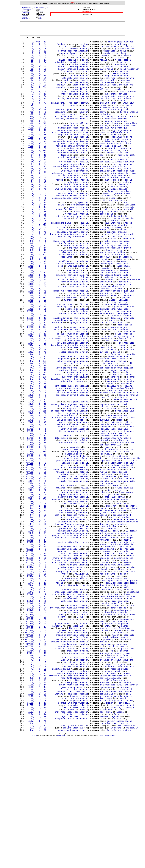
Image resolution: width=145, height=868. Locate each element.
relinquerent (75, 564)
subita (124, 615)
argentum (118, 486)
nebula (103, 578)
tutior (120, 274)
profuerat (83, 629)
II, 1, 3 (36, 61)
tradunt (74, 580)
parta (72, 457)
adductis (83, 188)
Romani (103, 142)
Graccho (113, 427)
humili (68, 212)
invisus (104, 193)
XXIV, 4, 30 (36, 403)
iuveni (121, 774)
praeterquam (107, 91)
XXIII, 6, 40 (36, 384)
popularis (77, 362)
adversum (57, 198)
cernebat (83, 373)
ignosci (75, 470)
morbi (115, 94)
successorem (57, 481)
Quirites (83, 233)
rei (117, 120)
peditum (67, 48)
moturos (84, 553)
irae (107, 408)
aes (125, 486)
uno (123, 169)
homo (86, 362)
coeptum (124, 432)
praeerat (83, 247)
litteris (118, 785)
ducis (111, 120)
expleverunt (79, 228)
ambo (62, 602)
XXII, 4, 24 (36, 330)
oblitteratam (81, 86)
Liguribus (133, 682)
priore (64, 104)
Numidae (117, 443)
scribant (83, 172)
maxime (116, 602)
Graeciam (113, 699)
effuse (116, 338)
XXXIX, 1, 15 (36, 766)
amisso (64, 446)
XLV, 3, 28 (36, 857)
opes (128, 362)
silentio (105, 586)
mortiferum (67, 405)
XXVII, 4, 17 (36, 516)
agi (77, 134)
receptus (115, 787)
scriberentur (69, 204)
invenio (84, 88)
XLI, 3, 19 (36, 795)
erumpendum (113, 446)
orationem (74, 814)
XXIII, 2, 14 (36, 368)
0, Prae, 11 (36, 43)
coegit (130, 631)
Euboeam (65, 777)
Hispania (71, 478)
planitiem (130, 198)
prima (113, 198)
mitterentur (130, 854)
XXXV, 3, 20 (36, 688)
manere (125, 658)
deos (102, 529)
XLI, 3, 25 (36, 803)
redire (84, 397)
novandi (59, 373)
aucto (113, 48)
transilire (113, 451)
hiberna (108, 303)
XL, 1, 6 (36, 782)
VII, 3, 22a (36, 134)
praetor (73, 373)
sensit (76, 322)
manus (68, 258)
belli (124, 250)
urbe (125, 333)
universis (73, 516)
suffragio (62, 561)
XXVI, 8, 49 (36, 497)
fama (121, 395)
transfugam (106, 328)
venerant (83, 803)
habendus (66, 693)
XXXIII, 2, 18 (36, 653)
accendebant (130, 685)
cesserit (72, 53)
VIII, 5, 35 (36, 166)
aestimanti (112, 739)
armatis (83, 518)
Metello (108, 602)
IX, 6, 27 (36, 196)
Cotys (110, 860)
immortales (112, 529)
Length (79, 4)
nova (62, 723)
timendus (75, 860)
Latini (125, 56)
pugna (68, 443)
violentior (133, 75)
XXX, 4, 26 (36, 599)
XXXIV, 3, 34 (36, 677)
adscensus (116, 518)
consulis (74, 153)
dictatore (83, 330)
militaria (62, 268)
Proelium (64, 266)
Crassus (64, 559)
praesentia (128, 400)
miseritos (125, 529)
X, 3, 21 (36, 247)
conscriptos (81, 806)
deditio (72, 64)
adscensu (127, 298)
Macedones (127, 629)
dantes (110, 384)
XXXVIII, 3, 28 (36, 755)
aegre (129, 155)
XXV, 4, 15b (36, 424)
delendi (124, 112)
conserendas (57, 258)
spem (68, 803)
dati (86, 782)
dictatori (105, 185)
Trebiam (85, 344)
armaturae (61, 319)
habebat (84, 650)
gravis (118, 99)
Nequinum (108, 231)
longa (86, 750)
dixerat (113, 217)
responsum (105, 758)
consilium (114, 416)
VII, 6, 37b (36, 139)
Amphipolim (132, 857)
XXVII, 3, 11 (36, 510)
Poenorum (58, 656)
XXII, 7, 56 (36, 354)
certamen (118, 685)
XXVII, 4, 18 (36, 518)
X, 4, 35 (36, 258)
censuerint (82, 360)
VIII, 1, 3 (36, 142)
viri (120, 854)
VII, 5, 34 (36, 137)
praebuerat (82, 333)
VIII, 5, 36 (36, 169)
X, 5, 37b (36, 260)
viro (128, 169)
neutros (127, 319)
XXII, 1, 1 (36, 309)
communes (112, 621)
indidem (127, 110)
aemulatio (75, 51)
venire (69, 481)
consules (61, 96)
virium (126, 768)
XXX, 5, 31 (36, 607)
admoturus (77, 631)
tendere (115, 440)
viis (86, 110)
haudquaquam (65, 145)
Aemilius (83, 131)
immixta (73, 518)
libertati (125, 80)
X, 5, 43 (36, 271)
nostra (131, 357)
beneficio (83, 548)
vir (112, 145)
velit (128, 836)
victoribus (106, 338)
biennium (57, 661)
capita (107, 56)
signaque (118, 704)
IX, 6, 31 (36, 198)
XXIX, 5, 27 (36, 578)
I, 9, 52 (36, 53)
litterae (78, 801)
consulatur (75, 67)
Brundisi (105, 844)
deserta (109, 295)
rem (60, 72)
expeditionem (71, 537)
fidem (85, 328)
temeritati (106, 336)
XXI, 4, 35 (36, 298)
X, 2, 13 (36, 233)
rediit (84, 317)
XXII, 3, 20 (36, 325)
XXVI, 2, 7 (36, 465)
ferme (41, 11)
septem (84, 268)
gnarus (110, 645)
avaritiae (129, 408)
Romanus (68, 150)
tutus (66, 371)
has (80, 642)
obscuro (68, 489)
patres (59, 486)
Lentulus (105, 564)
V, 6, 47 (36, 115)
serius (78, 61)
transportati (107, 508)
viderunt (83, 828)
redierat (120, 669)
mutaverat (75, 328)
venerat (61, 814)
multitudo (112, 139)
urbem (73, 330)
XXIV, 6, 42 (36, 405)
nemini (103, 301)
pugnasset (83, 669)
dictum (118, 846)
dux (115, 276)
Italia (64, 596)
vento (65, 578)
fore (40, 19)
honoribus (61, 223)
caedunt (84, 733)
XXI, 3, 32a (36, 295)
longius (84, 311)
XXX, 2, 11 (36, 594)
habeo (85, 766)
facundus (124, 212)
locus (80, 725)
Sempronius (71, 247)
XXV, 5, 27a (36, 438)
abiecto (60, 454)
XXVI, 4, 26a (36, 481)
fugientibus (106, 733)
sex (121, 803)
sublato (85, 325)
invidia (110, 72)
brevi (115, 282)
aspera (120, 838)
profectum (116, 244)
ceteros (24, 11)
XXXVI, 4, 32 (36, 712)
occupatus (64, 860)
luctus (70, 354)
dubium (109, 405)
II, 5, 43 (36, 72)
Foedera (61, 45)
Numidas (131, 446)
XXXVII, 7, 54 (36, 736)
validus (84, 145)
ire (123, 414)
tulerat (84, 537)
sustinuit (83, 747)
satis (75, 145)
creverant (124, 282)
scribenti (130, 830)
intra (103, 626)
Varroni (104, 341)
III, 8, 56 (36, 83)
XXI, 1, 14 (36, 287)
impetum (74, 139)
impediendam (81, 72)
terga (103, 384)
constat (111, 293)
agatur (84, 77)
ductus (84, 241)
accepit (84, 583)
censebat (83, 556)
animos (62, 392)
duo (69, 403)
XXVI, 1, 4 (36, 459)
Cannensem (129, 505)
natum (85, 411)
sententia (83, 341)
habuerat (83, 594)
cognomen (63, 153)
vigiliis (124, 349)
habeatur (83, 811)
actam (114, 478)
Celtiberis (131, 540)
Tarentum (115, 414)
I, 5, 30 (36, 48)
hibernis (70, 532)
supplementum (70, 188)
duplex (103, 567)
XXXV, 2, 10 (36, 685)
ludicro (66, 782)
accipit (62, 158)
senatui (113, 814)
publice (104, 284)
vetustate (67, 86)
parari (84, 688)
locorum (116, 540)
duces (71, 451)
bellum (114, 150)
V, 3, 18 (36, 104)
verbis (119, 290)
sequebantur (81, 271)
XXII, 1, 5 (36, 314)
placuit (84, 134)
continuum (68, 661)
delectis (109, 161)
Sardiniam (70, 785)
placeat (84, 155)
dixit (85, 844)
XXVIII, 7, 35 (36, 551)
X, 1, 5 (36, 225)
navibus (58, 371)
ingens (118, 768)
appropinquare (111, 513)
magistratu (75, 104)
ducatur (84, 83)
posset (84, 470)
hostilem (121, 591)
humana (118, 545)
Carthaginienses (130, 596)
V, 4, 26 (36, 110)
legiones (129, 185)
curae (110, 247)
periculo (71, 250)
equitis (131, 564)
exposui (84, 91)
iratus (122, 715)
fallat (84, 572)
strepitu (111, 314)
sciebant (83, 817)
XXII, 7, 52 (36, 349)
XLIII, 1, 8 (36, 825)
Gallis (131, 742)
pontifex (74, 559)
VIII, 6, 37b (36, 172)
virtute (61, 263)
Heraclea (105, 709)
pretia (60, 389)
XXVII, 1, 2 (36, 505)
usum (71, 325)
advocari (75, 174)
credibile (110, 88)
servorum (70, 389)
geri (68, 540)
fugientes (117, 271)
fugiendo (115, 158)
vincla (75, 83)
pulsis (125, 787)
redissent (74, 844)
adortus (67, 647)
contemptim (61, 451)
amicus (126, 284)
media (128, 158)
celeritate (112, 535)
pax (113, 274)
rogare (74, 664)
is (101, 123)
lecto (74, 59)
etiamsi (104, 516)
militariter (106, 99)
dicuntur (83, 126)
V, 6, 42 (36, 112)
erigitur (76, 198)
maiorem (104, 365)
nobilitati (115, 193)
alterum (104, 164)
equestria (133, 459)
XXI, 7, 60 (36, 306)
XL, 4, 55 (36, 790)
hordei (75, 500)
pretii (127, 306)
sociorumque (72, 338)
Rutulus (72, 201)
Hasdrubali (106, 532)
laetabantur (81, 400)
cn (40, 17)
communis (115, 255)
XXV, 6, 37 (36, 454)
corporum (124, 750)
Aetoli (131, 693)
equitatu (105, 48)
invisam (104, 814)
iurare (126, 793)
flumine (68, 349)
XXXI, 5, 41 (36, 626)
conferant (83, 494)
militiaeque (68, 118)
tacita (103, 317)
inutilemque (125, 814)
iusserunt (83, 478)
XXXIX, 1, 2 (36, 763)
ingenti (111, 174)
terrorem (74, 147)
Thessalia (129, 645)
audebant (83, 664)
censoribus (111, 134)
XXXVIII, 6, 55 (36, 760)
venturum (83, 715)
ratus (123, 322)
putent (70, 77)
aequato (109, 319)
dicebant (83, 658)
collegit (74, 774)
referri (84, 830)
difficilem (120, 188)
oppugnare (75, 376)
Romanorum (59, 338)
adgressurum (81, 588)
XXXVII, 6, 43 (36, 733)
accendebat (82, 846)
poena (112, 373)
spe (64, 61)
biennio (104, 669)
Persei (118, 860)
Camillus (105, 110)
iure (86, 457)
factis (122, 489)
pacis (74, 803)
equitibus (123, 502)
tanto (103, 852)
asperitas (105, 540)
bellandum (68, 836)
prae (102, 314)
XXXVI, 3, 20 (36, 707)
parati (78, 615)
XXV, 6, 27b (36, 440)
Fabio (123, 75)
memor (116, 569)
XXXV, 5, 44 (36, 696)
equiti (63, 564)
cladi (67, 346)
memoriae (111, 86)
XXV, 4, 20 (36, 435)
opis (72, 717)
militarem (68, 72)
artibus (111, 362)
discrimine (62, 225)
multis (107, 459)
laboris (115, 241)
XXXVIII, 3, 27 (36, 752)
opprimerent (55, 395)
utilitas (115, 473)
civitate (72, 817)
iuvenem (104, 411)
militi (121, 177)
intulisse (73, 91)
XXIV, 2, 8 (36, 387)
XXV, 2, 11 (36, 416)
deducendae (82, 215)
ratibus (121, 293)
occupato (131, 177)
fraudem (69, 529)
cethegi (24, 16)
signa (121, 198)
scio (86, 610)
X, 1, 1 (36, 220)
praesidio (128, 424)
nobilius (83, 618)
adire (62, 664)
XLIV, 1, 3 (36, 838)
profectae (75, 575)
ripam (74, 293)
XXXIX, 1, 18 (36, 771)
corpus (103, 59)
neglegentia (106, 545)
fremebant (83, 790)
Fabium (62, 75)
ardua (109, 838)
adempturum (127, 548)
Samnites (105, 150)
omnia (116, 45)
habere (74, 712)
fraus (122, 701)
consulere (83, 250)
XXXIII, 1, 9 (36, 647)
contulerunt (57, 115)
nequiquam (105, 693)
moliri (128, 451)
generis (84, 282)
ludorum (104, 615)
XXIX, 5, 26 (36, 575)
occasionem (67, 298)
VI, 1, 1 (36, 118)
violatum (126, 59)
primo (103, 118)
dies (118, 626)
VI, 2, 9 (36, 120)
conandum (108, 836)
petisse (64, 621)
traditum (124, 510)
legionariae (56, 271)
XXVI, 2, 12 (36, 467)
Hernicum (105, 204)
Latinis (84, 147)
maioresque (130, 387)
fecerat (112, 115)
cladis (122, 102)
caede (66, 88)
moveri (124, 381)
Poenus (84, 513)
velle (60, 397)
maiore (119, 77)
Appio (110, 75)
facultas (76, 623)
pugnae (121, 782)
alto (128, 330)
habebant (70, 626)
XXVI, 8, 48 (36, 494)
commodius (105, 311)
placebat (83, 758)
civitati (57, 736)
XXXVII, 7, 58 (36, 739)
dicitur (84, 99)
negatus (84, 102)
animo (61, 236)
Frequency (66, 4)
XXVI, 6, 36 (36, 486)
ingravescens (126, 94)
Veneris (69, 615)
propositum (82, 777)
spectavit (80, 217)
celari (119, 572)
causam (127, 193)
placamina (60, 126)
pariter (129, 516)
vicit (124, 473)
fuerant (58, 438)
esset (85, 51)
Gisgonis (129, 454)
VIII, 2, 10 (36, 147)
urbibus (69, 637)
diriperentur (81, 707)
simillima (70, 497)
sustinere (65, 432)
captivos (68, 357)
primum (109, 457)
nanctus (121, 362)
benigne (67, 857)
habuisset (83, 75)
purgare (72, 666)
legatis (71, 701)
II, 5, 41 (36, 69)
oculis (107, 166)
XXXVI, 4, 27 (36, 709)
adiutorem (115, 250)
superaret (67, 440)
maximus (84, 559)
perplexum (122, 758)
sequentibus (128, 338)
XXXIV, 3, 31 (36, 674)
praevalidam (57, 473)
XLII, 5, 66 (36, 822)
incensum (111, 325)
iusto (123, 357)
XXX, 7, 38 (36, 615)
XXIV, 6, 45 (36, 408)
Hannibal (105, 465)
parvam (84, 115)
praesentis (113, 551)
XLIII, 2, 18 (36, 833)
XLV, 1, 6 (36, 852)
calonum (64, 518)
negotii (118, 43)
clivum (66, 198)
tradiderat (82, 785)
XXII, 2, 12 (36, 317)
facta (85, 64)
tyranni (111, 674)
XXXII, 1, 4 (36, 631)
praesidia (60, 696)
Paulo (127, 341)
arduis (78, 110)
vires (72, 768)
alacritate (122, 174)
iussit (84, 174)
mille (70, 610)
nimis (112, 760)
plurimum (129, 48)
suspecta (109, 790)
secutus (71, 763)
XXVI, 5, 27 (36, 483)
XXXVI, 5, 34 (36, 715)
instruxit (83, 381)
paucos (110, 626)
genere (77, 489)
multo (103, 75)
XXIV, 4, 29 (36, 400)
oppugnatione (58, 629)
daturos (84, 161)
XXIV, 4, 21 (36, 395)
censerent (83, 422)
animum (118, 317)
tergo (59, 647)
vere (102, 739)
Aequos (59, 207)
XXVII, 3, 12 (36, 513)
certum (77, 766)
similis (108, 801)
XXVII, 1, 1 (36, 500)
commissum (75, 266)
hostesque (83, 462)
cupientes (71, 602)
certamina (124, 279)
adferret (125, 416)
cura (126, 77)
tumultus (105, 492)
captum (125, 626)
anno (114, 260)
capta (113, 709)
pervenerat (132, 462)
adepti (68, 733)
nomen (103, 674)
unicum (125, 852)
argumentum (128, 115)
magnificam (82, 551)
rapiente (83, 293)
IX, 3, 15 (36, 180)
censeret (83, 180)
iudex (78, 661)
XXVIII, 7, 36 (36, 553)
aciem (72, 613)
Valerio (72, 223)
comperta (75, 524)
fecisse (65, 811)
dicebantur (74, 688)
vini (72, 846)
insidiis (72, 309)
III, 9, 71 (36, 86)
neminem (115, 381)
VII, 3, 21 (36, 131)
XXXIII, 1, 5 (36, 645)
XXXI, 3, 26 (36, 623)
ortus (85, 212)
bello (118, 389)
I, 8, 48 (36, 51)
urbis (130, 188)
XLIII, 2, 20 (36, 836)
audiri (115, 642)
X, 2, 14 (36, 236)
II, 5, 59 (36, 75)
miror (113, 182)
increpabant (81, 451)
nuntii (103, 553)
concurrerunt (81, 744)
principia (133, 126)
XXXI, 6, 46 (36, 629)
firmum (115, 80)
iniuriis (62, 172)
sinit (85, 672)
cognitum (126, 287)
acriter (65, 502)
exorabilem (114, 664)
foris (103, 131)
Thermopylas (75, 739)
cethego (25, 17)
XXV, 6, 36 (36, 449)
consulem (71, 75)
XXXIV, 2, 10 (36, 669)
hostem (60, 333)
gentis (121, 583)
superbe (118, 610)
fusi (86, 384)
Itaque (63, 102)
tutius (110, 658)
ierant (84, 798)
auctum (122, 537)
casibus (78, 610)
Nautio (68, 185)
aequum (120, 760)
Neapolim (115, 371)
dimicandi (65, 295)
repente (121, 196)
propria (109, 83)
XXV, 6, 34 (36, 443)
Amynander (105, 634)
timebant (120, 61)
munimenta (120, 295)
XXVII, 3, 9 (36, 508)
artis (61, 110)
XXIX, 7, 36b (36, 586)
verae (119, 731)
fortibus (113, 489)
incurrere (83, 319)
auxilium (83, 621)
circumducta (55, 795)
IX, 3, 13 (36, 174)
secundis (119, 368)
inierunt (83, 502)
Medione (113, 701)
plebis (112, 107)
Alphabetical (57, 4)
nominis (116, 56)
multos (108, 207)
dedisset (83, 365)
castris (60, 306)
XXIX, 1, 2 (36, 564)
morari (84, 833)
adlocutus (78, 857)
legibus (84, 45)
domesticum (119, 69)
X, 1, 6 (36, 228)
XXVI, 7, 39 (36, 489)
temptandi (83, 459)
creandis (122, 134)
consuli (104, 742)
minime (103, 664)
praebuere (62, 147)
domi (67, 193)
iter (102, 298)
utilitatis (109, 53)
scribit (84, 505)
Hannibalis (82, 284)
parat (85, 376)
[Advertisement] (72, 28)
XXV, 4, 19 (36, 432)
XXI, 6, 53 (36, 301)
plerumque (110, 422)
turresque (129, 833)
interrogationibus (127, 723)
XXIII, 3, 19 (36, 379)
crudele (84, 287)
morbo (73, 142)
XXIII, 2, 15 (36, 371)
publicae (61, 250)
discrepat (122, 215)
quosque (59, 733)
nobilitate (77, 346)
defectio (120, 142)
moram (74, 295)
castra (70, 169)
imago (107, 782)
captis (60, 637)
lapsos (78, 529)
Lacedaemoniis (69, 758)
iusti (122, 561)
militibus (118, 650)
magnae (122, 328)
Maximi (107, 223)
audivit (129, 825)
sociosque (127, 147)
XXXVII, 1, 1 (36, 723)
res (80, 56)
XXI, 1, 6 (36, 279)
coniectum (125, 752)
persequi (128, 271)
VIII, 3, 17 (36, 150)
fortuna (65, 142)
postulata (125, 642)
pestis (125, 733)
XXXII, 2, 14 (36, 634)
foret (73, 841)
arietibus (129, 637)
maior (119, 301)
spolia (60, 457)
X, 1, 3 (36, 223)
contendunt (82, 395)
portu (66, 575)
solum (128, 395)
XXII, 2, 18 (36, 322)
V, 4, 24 (36, 107)
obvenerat (83, 793)
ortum (127, 223)
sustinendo (127, 449)
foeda (118, 64)
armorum (130, 653)
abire (74, 822)
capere (66, 430)
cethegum (25, 19)
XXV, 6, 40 (36, 457)
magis (123, 53)
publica (60, 475)
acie (59, 169)
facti (79, 599)
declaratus (128, 276)
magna (117, 137)
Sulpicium (83, 481)
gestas (84, 193)
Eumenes (67, 720)
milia (75, 403)
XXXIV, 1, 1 (36, 664)
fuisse (75, 99)
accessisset (129, 392)
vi (40, 9)
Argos (65, 674)
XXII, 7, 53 (36, 352)
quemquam (70, 680)
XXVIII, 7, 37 (36, 556)
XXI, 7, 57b (36, 303)
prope (124, 137)
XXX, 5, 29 (36, 604)
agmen (85, 198)
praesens (105, 473)
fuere (85, 94)
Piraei (115, 623)
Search (107, 4)
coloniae (70, 215)
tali (128, 647)
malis (103, 362)
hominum (84, 403)
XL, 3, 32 (36, 787)
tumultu (124, 314)
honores (130, 561)
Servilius (64, 303)
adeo (102, 177)
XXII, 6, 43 (36, 341)
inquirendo (69, 190)
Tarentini (83, 416)
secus (109, 556)
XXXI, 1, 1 (36, 618)
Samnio (71, 166)
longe (103, 266)
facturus (83, 295)
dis (87, 545)
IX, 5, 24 (36, 188)
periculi (128, 241)
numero (108, 653)
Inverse (73, 4)
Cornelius (105, 510)
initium (118, 457)
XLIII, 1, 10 (36, 828)
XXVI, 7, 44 (36, 492)
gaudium (109, 137)
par (86, 346)
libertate (58, 658)
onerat (84, 239)
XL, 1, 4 (36, 777)
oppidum (118, 231)
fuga (109, 771)
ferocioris (126, 820)
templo (63, 91)
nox (102, 319)
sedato (108, 354)
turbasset (83, 647)
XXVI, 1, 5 (36, 462)
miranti (60, 123)
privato (124, 470)
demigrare (56, 755)
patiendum (72, 180)
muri (120, 637)
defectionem (61, 513)
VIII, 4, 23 (36, 155)
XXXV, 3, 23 (36, 690)
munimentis (119, 438)
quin (122, 405)
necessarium (113, 287)
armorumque (132, 613)
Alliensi (58, 346)
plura (110, 825)
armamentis (121, 720)
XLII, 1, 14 (36, 806)
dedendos (70, 360)
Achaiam (117, 639)
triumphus (73, 102)
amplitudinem (111, 750)
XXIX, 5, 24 (36, 572)
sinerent (83, 712)
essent (66, 228)
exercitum (129, 543)
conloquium (119, 604)
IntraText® (34, 865)
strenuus (105, 145)
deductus (83, 150)
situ (106, 438)
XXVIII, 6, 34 (36, 548)
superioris (114, 599)
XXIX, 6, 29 (36, 580)
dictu (77, 115)
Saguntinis (59, 279)
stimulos (115, 123)
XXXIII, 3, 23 (36, 656)
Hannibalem (74, 397)
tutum (115, 397)
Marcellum (125, 513)
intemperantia (61, 846)
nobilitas (109, 561)
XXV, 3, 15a (36, 422)
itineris (124, 535)
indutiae (105, 803)
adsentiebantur (68, 416)
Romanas (131, 440)
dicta (85, 427)
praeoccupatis (108, 809)
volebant (83, 602)
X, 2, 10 (36, 231)
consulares (115, 526)
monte (122, 330)
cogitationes (70, 779)
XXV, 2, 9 (36, 414)
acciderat (128, 545)
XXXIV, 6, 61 (36, 680)
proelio (123, 822)
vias (86, 564)
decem (71, 411)
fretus (110, 225)
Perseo (118, 841)
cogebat (84, 720)
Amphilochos (117, 744)
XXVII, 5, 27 (36, 521)
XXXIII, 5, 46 (36, 661)
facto (116, 661)
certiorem (129, 785)
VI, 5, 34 (36, 123)
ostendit (59, 67)
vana (102, 731)
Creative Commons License (106, 865)
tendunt (84, 209)
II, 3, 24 (36, 67)
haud (113, 215)
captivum (116, 110)
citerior (61, 793)
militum (84, 139)
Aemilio (119, 185)
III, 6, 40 (36, 77)
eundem (103, 505)
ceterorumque (26, 9)
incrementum (106, 768)
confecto (127, 389)
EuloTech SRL (61, 865)
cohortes (69, 271)
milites (119, 508)
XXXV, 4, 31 (36, 693)
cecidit (65, 822)
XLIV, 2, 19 (36, 844)
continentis (134, 325)
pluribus (119, 516)
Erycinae (59, 615)
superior (64, 56)
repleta (68, 384)
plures (108, 629)
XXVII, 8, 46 (36, 537)
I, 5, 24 (36, 45)
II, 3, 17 (36, 64)
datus (80, 201)
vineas (114, 833)
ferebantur (82, 578)
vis (109, 94)
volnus (84, 405)
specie (128, 207)
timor (119, 309)
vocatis (105, 497)
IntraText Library (98, 4)
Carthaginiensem (72, 274)
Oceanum (66, 543)
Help (90, 4)
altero (60, 215)
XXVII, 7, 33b (36, 526)
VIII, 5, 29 (36, 164)
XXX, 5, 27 (36, 602)
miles (62, 64)
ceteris (71, 182)
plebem (127, 661)
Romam (127, 699)
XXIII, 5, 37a (36, 381)
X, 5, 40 (36, 263)
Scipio (103, 604)
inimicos (69, 217)
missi (127, 688)
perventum (78, 752)
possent (84, 432)
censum (70, 134)
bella (127, 690)
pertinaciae (130, 467)
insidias (108, 322)
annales (74, 830)
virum (85, 104)
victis (62, 180)
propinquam (71, 473)
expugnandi (64, 623)
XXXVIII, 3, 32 (36, 758)
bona (117, 83)
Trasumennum (128, 344)
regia (73, 790)
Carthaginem (73, 798)
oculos (130, 656)
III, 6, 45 (36, 80)
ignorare (70, 123)
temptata (129, 239)
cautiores (131, 701)
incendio (72, 591)
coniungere (76, 164)
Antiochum (117, 688)
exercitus (58, 150)
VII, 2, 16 (36, 129)
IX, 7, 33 (36, 201)
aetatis (123, 104)
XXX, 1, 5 (36, 588)
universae (60, 838)
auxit (85, 274)
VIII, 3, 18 (36, 153)
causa (115, 279)
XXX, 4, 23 (36, 596)
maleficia (83, 723)
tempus (76, 561)
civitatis (130, 672)
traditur (122, 268)
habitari (105, 475)
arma (86, 164)
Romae (111, 220)
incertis (57, 787)
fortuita (63, 483)
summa (59, 241)
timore (118, 319)
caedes (128, 849)
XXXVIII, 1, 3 (36, 744)
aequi (65, 750)
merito (114, 715)
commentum (83, 483)
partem (103, 107)
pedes (107, 271)
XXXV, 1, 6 (36, 682)
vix (102, 88)
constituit (132, 414)
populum (61, 94)
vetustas (114, 830)
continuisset (115, 543)
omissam (129, 650)
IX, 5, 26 (36, 193)
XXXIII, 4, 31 (36, 658)
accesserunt (81, 169)
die (110, 276)
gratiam (127, 860)
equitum (59, 131)
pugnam (126, 346)
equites (108, 443)
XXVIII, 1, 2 (36, 540)
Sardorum (58, 384)
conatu (74, 645)
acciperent (82, 389)
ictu (121, 828)
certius (104, 798)
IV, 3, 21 (36, 94)
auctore (77, 94)
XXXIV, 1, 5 (36, 666)
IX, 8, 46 (36, 212)
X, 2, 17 (36, 241)
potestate (77, 607)
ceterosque (26, 13)
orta (81, 591)
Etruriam (129, 252)
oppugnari (70, 492)
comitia (104, 559)
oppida (84, 438)
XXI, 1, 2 (36, 274)
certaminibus (119, 459)
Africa (77, 371)
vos (125, 233)
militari (132, 489)
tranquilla (113, 131)
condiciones (71, 642)
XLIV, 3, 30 (36, 846)
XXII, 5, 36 (36, 333)
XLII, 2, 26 (36, 817)
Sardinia (71, 699)
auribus (125, 809)
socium (107, 642)
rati (59, 400)
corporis (58, 551)
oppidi (112, 306)
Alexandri (124, 150)
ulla (126, 559)
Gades (78, 543)
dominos (60, 134)
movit (62, 806)
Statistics (85, 4)
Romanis (65, 177)
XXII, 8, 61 (36, 360)
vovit (85, 526)
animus (103, 120)
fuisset (72, 341)
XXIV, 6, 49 (36, 411)
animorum (115, 258)
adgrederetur (81, 795)
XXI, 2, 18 (36, 290)
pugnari (115, 432)
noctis (125, 586)
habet (85, 387)
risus (106, 123)
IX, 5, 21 (36, 185)
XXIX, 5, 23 (36, 569)
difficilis (63, 51)
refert (118, 153)
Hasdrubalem (117, 454)
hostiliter (67, 707)
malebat (84, 516)
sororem (84, 123)
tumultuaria (57, 443)
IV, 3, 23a (36, 96)
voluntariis (134, 537)
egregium (126, 161)
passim (120, 849)
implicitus (128, 481)
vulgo (62, 790)
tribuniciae (122, 72)
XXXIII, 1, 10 (36, 650)
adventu (104, 639)
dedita (127, 64)
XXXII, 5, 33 (36, 642)
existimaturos (74, 696)
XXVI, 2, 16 (36, 473)
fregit (121, 709)
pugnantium (70, 747)
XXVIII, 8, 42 (36, 561)
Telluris (76, 69)
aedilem (123, 217)
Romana (74, 56)
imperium (83, 53)
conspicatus (106, 430)
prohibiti (64, 164)
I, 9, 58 (36, 59)
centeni (67, 653)
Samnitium (115, 172)
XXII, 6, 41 (36, 336)
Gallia (83, 854)
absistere (115, 631)
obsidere (57, 376)
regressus (64, 419)
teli (127, 828)
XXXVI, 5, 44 (36, 720)
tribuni (104, 129)
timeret (74, 820)
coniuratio (82, 768)
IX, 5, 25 (36, 190)
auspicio (109, 263)
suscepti (128, 43)
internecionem (58, 715)
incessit (127, 317)
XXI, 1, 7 (36, 282)
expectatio (133, 696)
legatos (41, 16)
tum (106, 104)
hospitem (128, 430)
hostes (59, 166)
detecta (104, 701)
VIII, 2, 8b (36, 145)
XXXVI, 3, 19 (36, 704)
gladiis (60, 540)
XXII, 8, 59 (36, 357)
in (69, 59)
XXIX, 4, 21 (36, 567)
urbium (68, 658)
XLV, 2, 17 (36, 854)
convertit (120, 656)
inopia (103, 115)
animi (121, 376)
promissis (74, 239)
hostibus (118, 180)
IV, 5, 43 (36, 102)
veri (78, 497)
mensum (127, 803)
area (62, 69)
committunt (82, 236)
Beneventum (109, 424)
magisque (126, 365)
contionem (64, 174)
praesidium (75, 225)
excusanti (111, 774)
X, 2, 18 (36, 244)
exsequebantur (80, 454)
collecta (131, 712)
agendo (109, 449)
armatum (62, 828)
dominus (84, 693)
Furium (127, 164)
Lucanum (118, 430)
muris (67, 631)
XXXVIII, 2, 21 (36, 750)
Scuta (79, 750)
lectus (84, 561)
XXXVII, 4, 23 (36, 725)
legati (103, 688)
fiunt (123, 45)
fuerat (84, 260)
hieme (121, 379)
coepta (80, 446)
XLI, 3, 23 (36, 801)
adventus (128, 572)
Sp (61, 185)
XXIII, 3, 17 (36, 376)
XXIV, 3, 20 (36, 392)
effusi (103, 763)
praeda (103, 306)
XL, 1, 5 (36, 779)
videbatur (72, 715)
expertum (71, 629)
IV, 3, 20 (36, 91)
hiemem (70, 435)
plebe (112, 228)
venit (128, 717)
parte (103, 247)
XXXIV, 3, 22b (36, 672)
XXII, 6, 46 (36, 344)
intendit (83, 779)
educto (128, 379)
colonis (72, 220)
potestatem (72, 161)
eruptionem (70, 459)
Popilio (84, 185)
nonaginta (74, 268)
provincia (71, 669)
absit (119, 494)
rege (75, 621)
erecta (128, 118)
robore (84, 48)
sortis (78, 682)
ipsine (103, 755)
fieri (85, 392)
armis (70, 344)
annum (78, 96)
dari (128, 817)
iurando (69, 569)
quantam (104, 661)
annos (116, 207)
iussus (113, 793)
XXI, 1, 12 (36, 284)
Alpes (72, 535)
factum (63, 666)
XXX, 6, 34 (36, 613)
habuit (84, 814)
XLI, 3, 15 (36, 793)
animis (124, 266)
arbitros (61, 572)
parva (103, 126)
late (64, 591)
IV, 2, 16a (36, 88)
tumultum (66, 322)
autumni (65, 556)
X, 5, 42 (36, 268)
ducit (85, 543)
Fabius (107, 201)
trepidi (123, 553)
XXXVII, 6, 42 (36, 731)
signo (114, 502)
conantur (83, 822)
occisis (84, 338)
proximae (115, 586)
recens (59, 685)
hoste (77, 244)
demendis (109, 720)
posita (84, 244)
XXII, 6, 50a (36, 346)
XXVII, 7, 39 (36, 532)
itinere (113, 537)
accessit (129, 51)
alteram (66, 293)
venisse (84, 580)
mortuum (58, 161)
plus (107, 241)
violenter (133, 610)
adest (118, 263)
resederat (131, 478)
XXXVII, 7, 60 (36, 742)
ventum (80, 190)
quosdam (58, 190)
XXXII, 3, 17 (36, 637)
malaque (124, 83)
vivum (59, 430)
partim (70, 110)
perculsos (70, 196)
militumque (120, 403)
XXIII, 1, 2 (36, 362)
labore (113, 349)
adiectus (69, 131)
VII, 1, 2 (36, 126)
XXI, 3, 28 (36, 293)
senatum (108, 785)
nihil (64, 545)
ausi (86, 586)
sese (61, 309)
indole (116, 411)
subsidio (75, 704)
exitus (103, 599)
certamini (77, 782)
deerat (118, 742)
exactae (113, 104)
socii (121, 621)
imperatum (83, 699)
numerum (125, 88)
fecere (130, 220)
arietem (59, 631)
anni (124, 599)
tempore (108, 690)
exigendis (56, 699)
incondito (131, 594)
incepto (104, 631)
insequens (66, 526)
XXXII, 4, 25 (36, 639)
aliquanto (115, 798)
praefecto (129, 371)
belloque (75, 193)
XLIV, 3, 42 (36, 849)
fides (74, 811)
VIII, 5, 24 (36, 158)
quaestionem (65, 760)
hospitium (78, 736)
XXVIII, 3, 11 (36, 545)
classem (77, 742)
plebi (85, 67)
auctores (74, 129)
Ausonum (104, 190)
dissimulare (118, 155)
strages (111, 613)
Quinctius (56, 489)
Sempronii (68, 510)
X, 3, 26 (36, 250)
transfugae (57, 403)
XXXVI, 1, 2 (36, 699)
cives (117, 147)
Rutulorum (65, 282)
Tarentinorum (74, 392)
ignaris (108, 650)
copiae (70, 838)
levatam (131, 102)
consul (84, 763)
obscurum (122, 182)
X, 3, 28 (36, 255)
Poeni (74, 430)
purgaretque (75, 825)
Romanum (62, 53)
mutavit (111, 196)
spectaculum (62, 462)
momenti (112, 169)
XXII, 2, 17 (36, 319)
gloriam (119, 51)
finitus (84, 354)
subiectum (83, 223)
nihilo (103, 64)
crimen (72, 483)
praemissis (82, 701)
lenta (118, 677)
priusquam (105, 333)
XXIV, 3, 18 (36, 389)
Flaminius (83, 303)
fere (112, 341)
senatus (130, 107)
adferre (130, 86)
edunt (85, 96)
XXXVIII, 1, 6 (36, 747)
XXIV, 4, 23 (36, 397)
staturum (83, 841)
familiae (69, 486)
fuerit (84, 860)
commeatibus (130, 139)
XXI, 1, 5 (36, 276)
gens (112, 190)
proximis (105, 360)
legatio (110, 290)
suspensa (111, 682)
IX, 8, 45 (36, 207)
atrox (85, 266)
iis (118, 548)
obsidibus (116, 497)
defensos (72, 172)
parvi (110, 153)
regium (60, 626)
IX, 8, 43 (36, 204)
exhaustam (68, 400)
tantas (107, 282)
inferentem (82, 196)
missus (84, 182)
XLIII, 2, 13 (36, 830)
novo (115, 594)
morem (115, 510)
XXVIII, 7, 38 (36, 559)
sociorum (131, 142)
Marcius (62, 201)
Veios (85, 107)
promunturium (81, 440)
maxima (124, 67)
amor (111, 43)
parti (117, 564)
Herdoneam (65, 505)
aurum (109, 486)
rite (127, 91)
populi (69, 475)
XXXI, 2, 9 (36, 621)
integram (63, 613)
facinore (112, 852)
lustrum (77, 526)
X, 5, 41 (36, 266)
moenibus (116, 392)
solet (85, 637)
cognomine (117, 223)
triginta (61, 354)
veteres (75, 207)
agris (115, 553)
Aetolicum (124, 739)
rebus (128, 368)
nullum (115, 747)
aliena (60, 669)
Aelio (74, 854)
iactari (59, 817)
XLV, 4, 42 (36, 860)
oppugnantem (66, 290)
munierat (83, 309)
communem (108, 647)
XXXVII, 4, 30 (36, 728)
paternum (63, 583)
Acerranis (105, 376)
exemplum (116, 166)
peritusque (121, 145)
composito (129, 747)
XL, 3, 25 (36, 785)
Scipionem (72, 604)
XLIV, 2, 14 (36, 841)
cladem (115, 435)
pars (124, 763)
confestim (60, 763)
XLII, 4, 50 (36, 820)
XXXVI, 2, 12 (36, 701)
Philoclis (128, 639)
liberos (77, 387)
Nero (62, 599)
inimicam (83, 473)
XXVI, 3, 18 (36, 478)
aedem (85, 69)
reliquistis (81, 674)
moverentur (82, 166)
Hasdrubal (105, 569)
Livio (74, 365)
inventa (84, 500)
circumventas (126, 728)
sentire (125, 607)
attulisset (82, 680)
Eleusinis (131, 623)
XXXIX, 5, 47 (36, 774)
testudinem (113, 712)
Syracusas (70, 395)
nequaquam (124, 204)
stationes (128, 209)
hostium (74, 209)
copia (78, 435)
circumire (117, 795)
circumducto (122, 384)
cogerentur (69, 755)
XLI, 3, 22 (36, 798)
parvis (125, 123)
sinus (85, 158)
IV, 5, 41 (36, 99)
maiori (124, 120)
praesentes (109, 723)
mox (125, 731)
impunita (65, 424)
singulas (57, 228)
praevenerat (106, 395)
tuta (128, 438)
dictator (70, 333)
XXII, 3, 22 (36, 328)
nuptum (63, 365)
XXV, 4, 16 (36, 427)
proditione (121, 190)
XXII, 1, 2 (36, 311)
